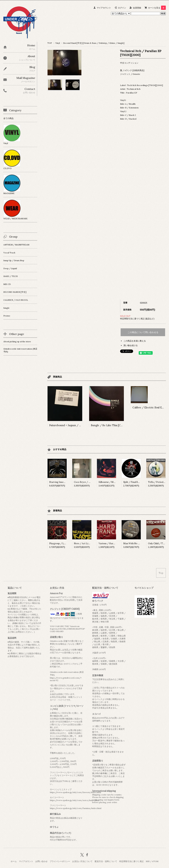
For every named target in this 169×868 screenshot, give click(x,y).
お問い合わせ (41, 861)
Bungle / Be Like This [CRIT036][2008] (115, 425)
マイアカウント (104, 8)
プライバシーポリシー (60, 861)
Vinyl (58, 43)
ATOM (155, 861)
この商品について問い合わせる (143, 332)
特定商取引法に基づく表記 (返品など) (137, 319)
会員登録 (137, 8)
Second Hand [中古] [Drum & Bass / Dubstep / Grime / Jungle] (94, 43)
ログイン (122, 8)
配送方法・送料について (106, 861)
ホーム (14, 861)
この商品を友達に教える (135, 341)
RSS (148, 861)
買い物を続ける (131, 345)
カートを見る (157, 8)
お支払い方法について (82, 861)
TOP (50, 43)
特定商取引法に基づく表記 (131, 861)
